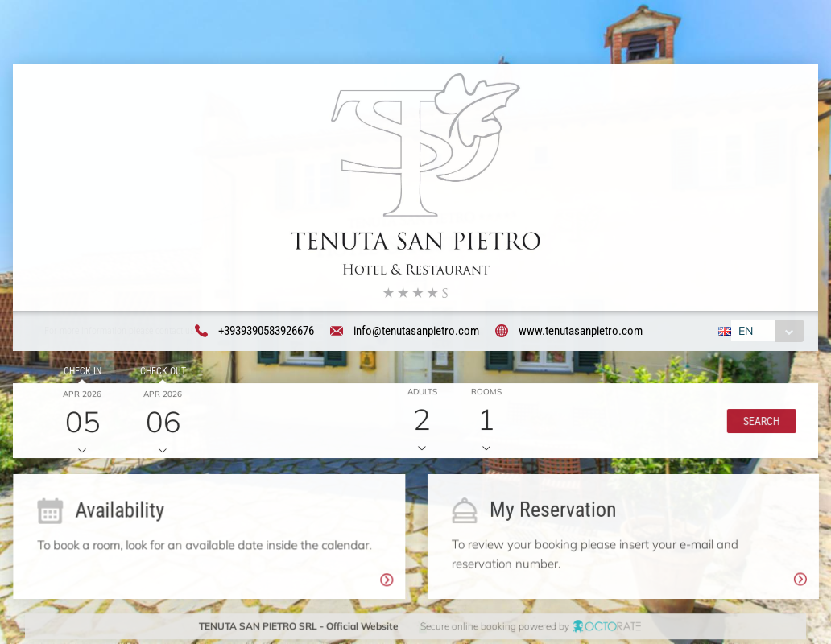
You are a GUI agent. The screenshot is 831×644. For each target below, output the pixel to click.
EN (744, 332)
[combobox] (765, 332)
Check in (80, 373)
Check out (161, 373)
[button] (759, 423)
